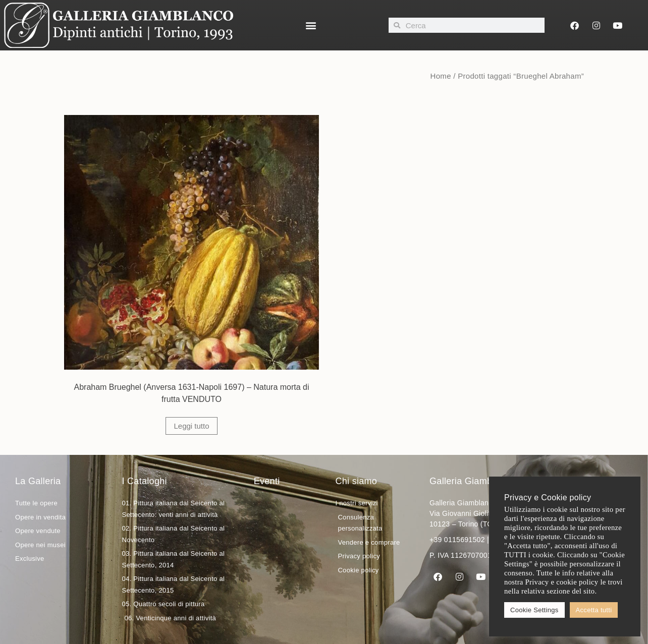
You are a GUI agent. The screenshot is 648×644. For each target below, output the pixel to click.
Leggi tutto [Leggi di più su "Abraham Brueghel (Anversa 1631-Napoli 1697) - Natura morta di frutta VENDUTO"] (191, 426)
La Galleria (38, 481)
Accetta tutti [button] (594, 610)
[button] (311, 25)
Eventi (267, 481)
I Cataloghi (144, 481)
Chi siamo (356, 481)
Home (441, 76)
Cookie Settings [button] (534, 610)
